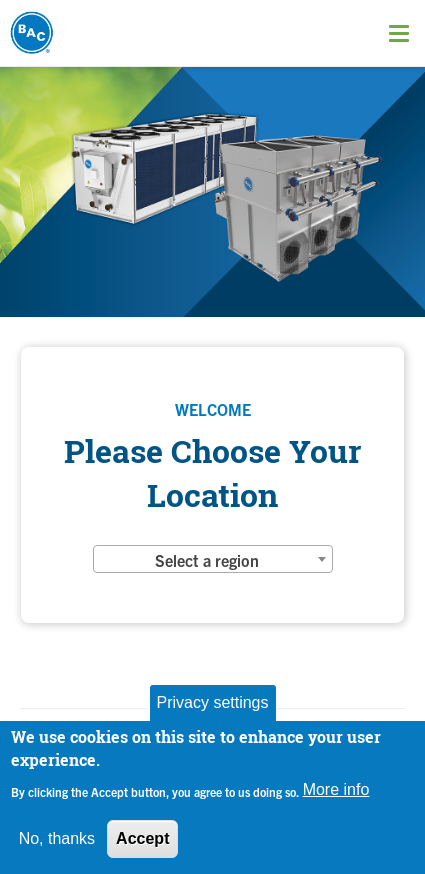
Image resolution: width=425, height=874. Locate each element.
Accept (142, 838)
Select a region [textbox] (207, 560)
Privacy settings (212, 702)
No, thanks (57, 838)
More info (336, 789)
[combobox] (213, 559)
